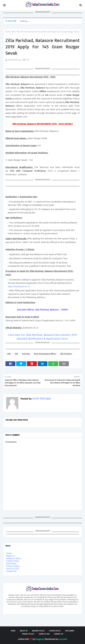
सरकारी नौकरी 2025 (15, 60)
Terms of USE (12, 569)
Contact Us (11, 571)
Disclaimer (11, 564)
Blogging (39, 639)
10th (14, 32)
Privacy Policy (13, 566)
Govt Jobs (26, 354)
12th (16, 354)
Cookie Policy (13, 561)
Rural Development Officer (45, 354)
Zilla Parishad (66, 354)
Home (8, 32)
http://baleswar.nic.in (19, 286)
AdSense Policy (14, 558)
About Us (10, 556)
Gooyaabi (63, 639)
